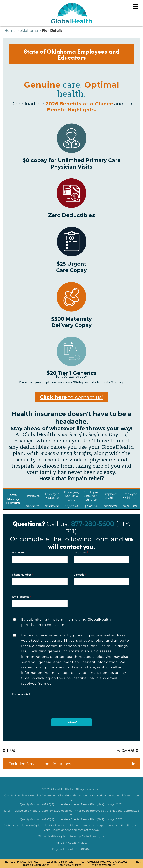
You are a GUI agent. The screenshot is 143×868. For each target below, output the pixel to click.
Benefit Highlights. (71, 110)
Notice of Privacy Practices (22, 862)
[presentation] (43, 711)
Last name (81, 552)
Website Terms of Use (60, 862)
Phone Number (22, 575)
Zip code (80, 575)
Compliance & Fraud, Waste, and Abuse (104, 862)
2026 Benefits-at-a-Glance (79, 104)
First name (19, 552)
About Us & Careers (70, 865)
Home (10, 31)
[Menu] (135, 6)
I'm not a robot (21, 694)
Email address (21, 597)
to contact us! (71, 397)
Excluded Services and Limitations (40, 764)
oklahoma (29, 31)
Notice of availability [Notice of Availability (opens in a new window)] (103, 865)
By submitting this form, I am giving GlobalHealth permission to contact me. (66, 622)
